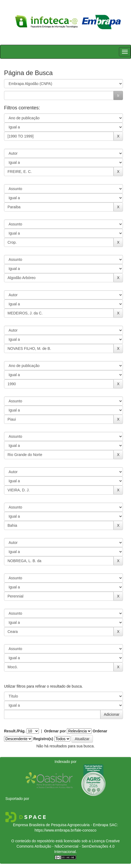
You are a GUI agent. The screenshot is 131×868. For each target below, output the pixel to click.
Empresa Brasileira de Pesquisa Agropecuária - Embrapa (61, 825)
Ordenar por (55, 731)
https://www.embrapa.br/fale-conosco (65, 830)
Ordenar (100, 731)
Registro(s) (43, 739)
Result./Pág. (15, 731)
